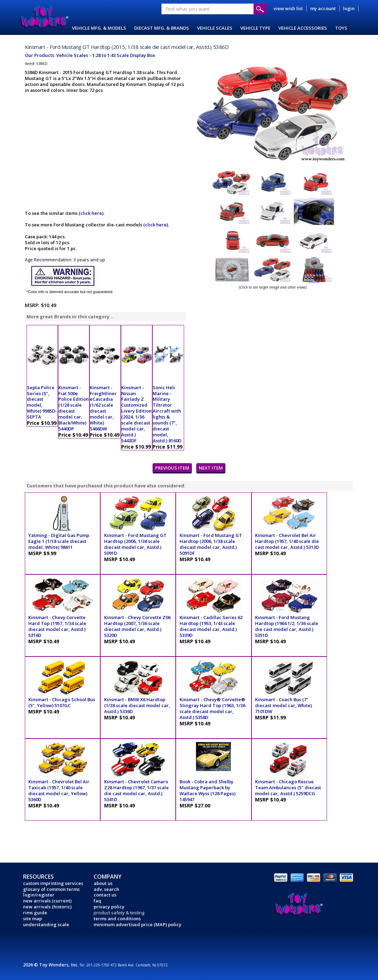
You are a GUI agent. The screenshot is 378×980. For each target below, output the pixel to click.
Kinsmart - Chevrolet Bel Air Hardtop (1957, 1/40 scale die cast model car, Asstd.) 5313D (287, 541)
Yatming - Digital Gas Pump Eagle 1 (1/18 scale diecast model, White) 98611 (59, 541)
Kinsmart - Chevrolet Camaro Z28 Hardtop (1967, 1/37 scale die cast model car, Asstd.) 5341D (136, 790)
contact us (105, 895)
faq (97, 901)
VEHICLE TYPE (255, 28)
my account (323, 8)
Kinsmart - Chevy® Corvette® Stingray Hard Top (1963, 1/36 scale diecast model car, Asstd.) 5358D (212, 708)
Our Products (39, 55)
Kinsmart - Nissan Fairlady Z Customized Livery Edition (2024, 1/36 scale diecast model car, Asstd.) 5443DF (136, 414)
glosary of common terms (51, 889)
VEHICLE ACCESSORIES (303, 28)
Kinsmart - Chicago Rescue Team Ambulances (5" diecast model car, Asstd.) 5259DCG (288, 787)
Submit (260, 9)
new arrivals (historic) (47, 907)
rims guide (35, 913)
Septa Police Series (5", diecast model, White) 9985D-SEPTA (42, 402)
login (349, 8)
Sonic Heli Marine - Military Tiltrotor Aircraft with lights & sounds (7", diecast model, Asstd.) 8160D (167, 414)
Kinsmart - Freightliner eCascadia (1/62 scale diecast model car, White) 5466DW (103, 408)
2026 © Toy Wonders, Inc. (51, 965)
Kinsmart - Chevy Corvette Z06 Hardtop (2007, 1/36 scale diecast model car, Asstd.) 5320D (137, 626)
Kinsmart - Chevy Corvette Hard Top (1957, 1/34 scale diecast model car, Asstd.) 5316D (57, 626)
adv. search (106, 889)
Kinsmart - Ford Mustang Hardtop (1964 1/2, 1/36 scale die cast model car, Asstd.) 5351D (287, 626)
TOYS (341, 28)
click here (91, 213)
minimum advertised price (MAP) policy (137, 924)
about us (103, 883)
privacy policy (109, 907)
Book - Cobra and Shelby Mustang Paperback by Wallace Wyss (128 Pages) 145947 (208, 790)
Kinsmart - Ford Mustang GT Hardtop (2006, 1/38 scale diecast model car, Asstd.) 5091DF (211, 544)
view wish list (288, 8)
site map (32, 919)
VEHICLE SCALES (215, 28)
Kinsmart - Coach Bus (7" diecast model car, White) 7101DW (283, 705)
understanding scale (46, 924)
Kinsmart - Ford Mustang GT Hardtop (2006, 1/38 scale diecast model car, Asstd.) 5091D (135, 544)
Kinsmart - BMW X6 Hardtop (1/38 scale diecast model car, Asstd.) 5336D (137, 705)
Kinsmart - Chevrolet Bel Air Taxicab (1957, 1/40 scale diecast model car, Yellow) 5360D (59, 790)
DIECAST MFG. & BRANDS (162, 28)
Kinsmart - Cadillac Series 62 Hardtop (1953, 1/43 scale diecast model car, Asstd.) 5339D (211, 626)
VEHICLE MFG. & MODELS (99, 28)
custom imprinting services (53, 883)
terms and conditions (117, 919)
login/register (39, 895)
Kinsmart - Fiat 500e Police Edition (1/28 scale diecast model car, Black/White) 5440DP (74, 408)
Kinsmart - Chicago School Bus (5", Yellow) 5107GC (62, 702)
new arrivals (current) (47, 901)
